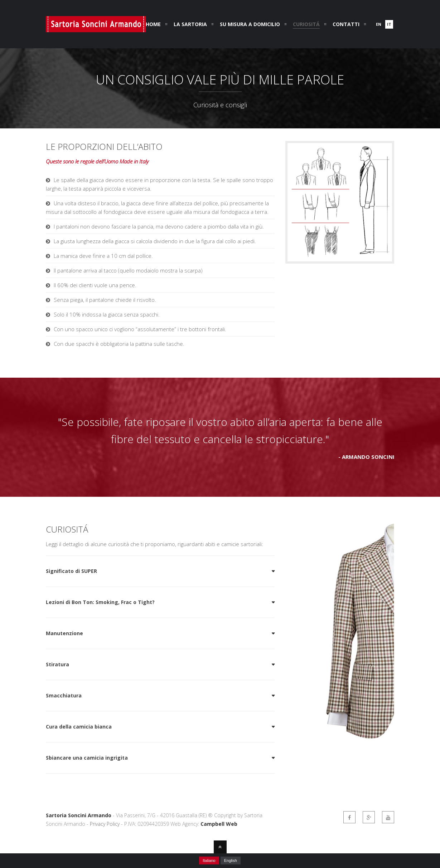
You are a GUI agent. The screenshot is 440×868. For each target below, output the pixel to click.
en (379, 24)
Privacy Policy (105, 824)
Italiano (209, 860)
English (231, 860)
